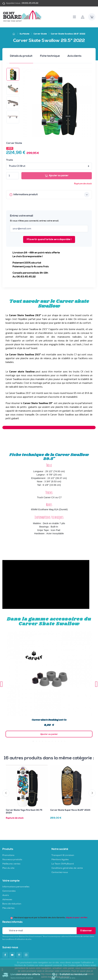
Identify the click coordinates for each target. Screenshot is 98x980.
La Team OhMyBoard (63, 864)
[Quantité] (13, 176)
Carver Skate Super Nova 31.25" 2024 (70, 810)
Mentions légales (60, 860)
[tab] (21, 57)
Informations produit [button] (49, 195)
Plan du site (8, 868)
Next (96, 684)
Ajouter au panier (57, 176)
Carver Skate (14, 143)
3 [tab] (40, 741)
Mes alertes (8, 908)
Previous (2, 684)
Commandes (9, 891)
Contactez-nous (60, 872)
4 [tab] (43, 741)
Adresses (7, 900)
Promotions (8, 855)
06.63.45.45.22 (30, 3)
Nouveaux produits (12, 860)
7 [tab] (52, 741)
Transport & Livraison (63, 855)
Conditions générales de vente (67, 868)
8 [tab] (55, 741)
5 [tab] (46, 741)
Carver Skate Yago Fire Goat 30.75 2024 (24, 811)
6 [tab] (49, 741)
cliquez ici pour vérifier (77, 918)
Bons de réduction (12, 904)
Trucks (10, 160)
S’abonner (86, 931)
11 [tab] (65, 741)
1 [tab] (33, 741)
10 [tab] (62, 741)
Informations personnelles (16, 887)
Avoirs (6, 895)
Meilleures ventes (11, 864)
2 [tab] (36, 741)
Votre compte (11, 881)
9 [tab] (59, 741)
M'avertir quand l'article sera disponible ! (49, 239)
